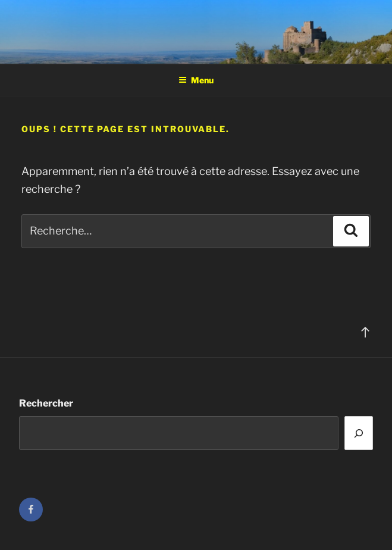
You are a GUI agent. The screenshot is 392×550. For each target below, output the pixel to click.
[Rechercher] (359, 433)
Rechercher (46, 403)
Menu (196, 80)
